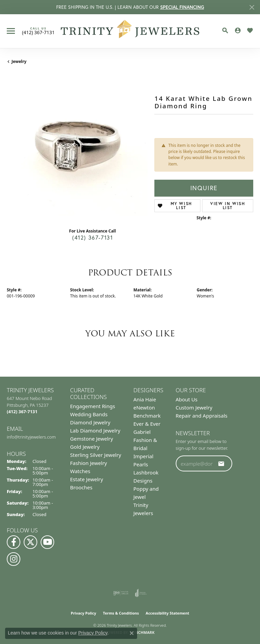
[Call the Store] (22, 412)
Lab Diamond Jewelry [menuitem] (95, 430)
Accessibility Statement (167, 613)
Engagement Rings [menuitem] (93, 406)
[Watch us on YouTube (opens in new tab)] (47, 542)
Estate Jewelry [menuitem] (86, 479)
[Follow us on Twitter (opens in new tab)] (30, 542)
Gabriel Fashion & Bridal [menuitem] (145, 440)
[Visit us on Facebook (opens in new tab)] (14, 542)
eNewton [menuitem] (144, 407)
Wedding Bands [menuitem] (89, 414)
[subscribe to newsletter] (221, 464)
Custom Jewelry (194, 407)
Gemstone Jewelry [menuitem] (92, 439)
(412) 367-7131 (92, 238)
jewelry (19, 61)
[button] (225, 30)
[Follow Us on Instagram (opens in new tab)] (14, 559)
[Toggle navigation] (11, 31)
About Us (187, 399)
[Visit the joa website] (141, 593)
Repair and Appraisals (202, 416)
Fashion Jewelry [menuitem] (89, 463)
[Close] (252, 7)
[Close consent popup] (132, 633)
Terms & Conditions (121, 613)
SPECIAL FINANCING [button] (182, 7)
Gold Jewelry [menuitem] (85, 447)
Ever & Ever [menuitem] (147, 424)
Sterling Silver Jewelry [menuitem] (96, 455)
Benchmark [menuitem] (147, 416)
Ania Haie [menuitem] (145, 399)
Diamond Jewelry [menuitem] (90, 422)
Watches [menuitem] (80, 471)
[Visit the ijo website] (121, 593)
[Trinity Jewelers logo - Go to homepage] (130, 31)
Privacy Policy (83, 613)
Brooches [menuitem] (81, 487)
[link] (38, 31)
